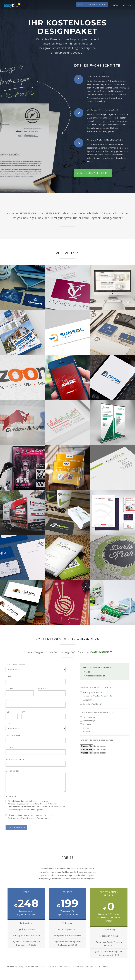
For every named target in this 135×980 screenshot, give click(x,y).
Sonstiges (85, 731)
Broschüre (86, 724)
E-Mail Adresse (13, 736)
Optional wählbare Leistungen (96, 687)
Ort (23, 712)
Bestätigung (12, 796)
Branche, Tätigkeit (15, 759)
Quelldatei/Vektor (91, 704)
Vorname (10, 688)
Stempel (85, 728)
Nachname (43, 688)
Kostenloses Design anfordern (92, 5)
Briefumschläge (88, 721)
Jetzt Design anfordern (93, 173)
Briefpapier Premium (98, 694)
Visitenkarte (87, 700)
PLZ (7, 712)
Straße (9, 700)
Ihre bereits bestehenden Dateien (97, 740)
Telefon (10, 747)
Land (8, 724)
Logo (86, 672)
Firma (8, 677)
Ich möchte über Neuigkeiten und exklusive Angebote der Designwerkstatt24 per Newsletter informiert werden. (30, 817)
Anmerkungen (13, 771)
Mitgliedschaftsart (15, 665)
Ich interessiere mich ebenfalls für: (98, 712)
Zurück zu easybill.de (122, 5)
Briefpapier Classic (94, 676)
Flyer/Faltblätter (88, 717)
